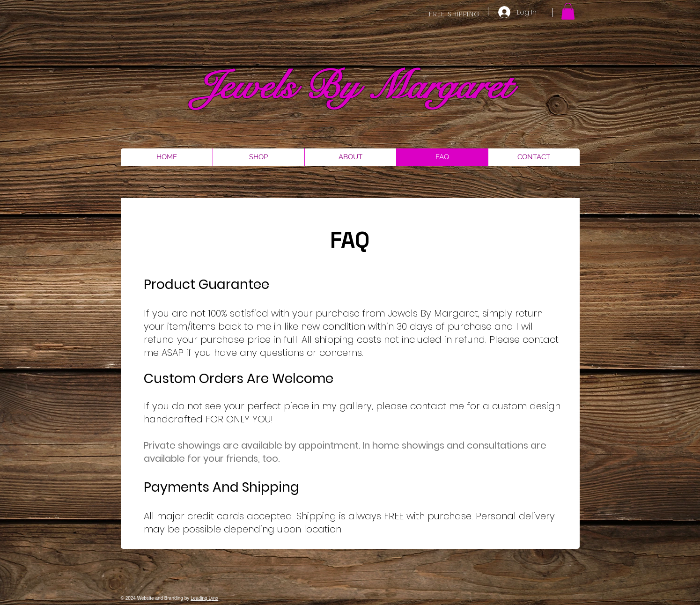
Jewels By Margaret (354, 87)
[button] (568, 11)
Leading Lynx (204, 598)
